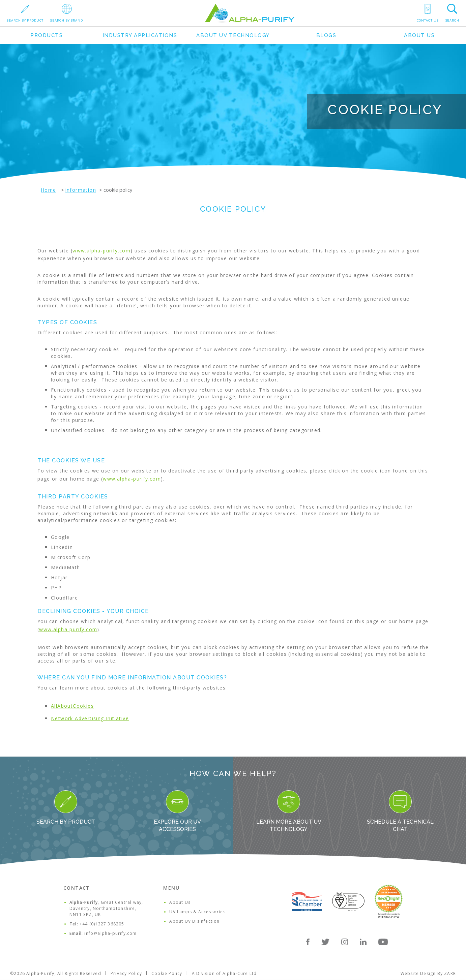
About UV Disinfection (194, 921)
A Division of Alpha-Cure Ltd (224, 973)
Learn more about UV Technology (289, 811)
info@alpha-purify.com (110, 933)
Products (47, 35)
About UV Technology (233, 35)
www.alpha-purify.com (101, 251)
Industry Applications (140, 35)
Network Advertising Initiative (90, 718)
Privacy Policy (126, 973)
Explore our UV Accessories (177, 811)
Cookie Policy (167, 973)
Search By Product (66, 808)
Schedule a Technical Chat (400, 811)
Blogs (326, 35)
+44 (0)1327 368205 (102, 924)
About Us (419, 35)
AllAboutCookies (72, 706)
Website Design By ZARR (428, 973)
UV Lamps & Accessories (197, 912)
